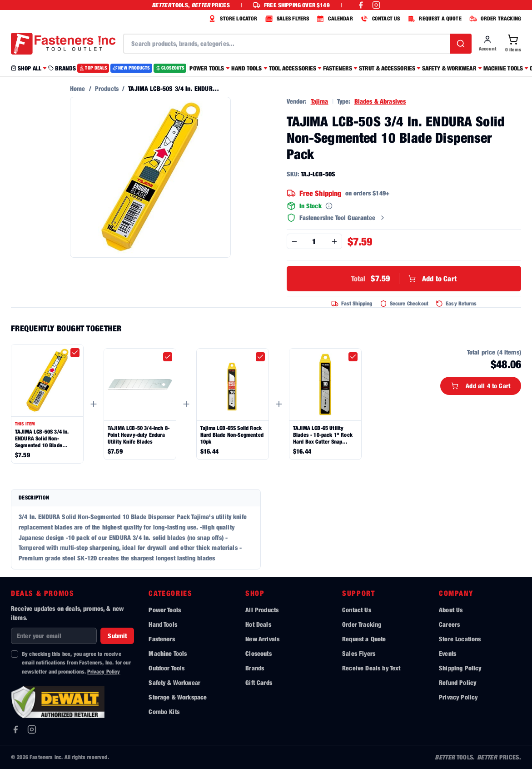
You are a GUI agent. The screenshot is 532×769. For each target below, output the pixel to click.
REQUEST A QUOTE (433, 19)
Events (447, 653)
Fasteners (162, 639)
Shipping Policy (460, 668)
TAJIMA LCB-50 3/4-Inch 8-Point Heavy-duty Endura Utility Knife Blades (139, 435)
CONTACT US (379, 19)
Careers (449, 624)
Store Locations (460, 639)
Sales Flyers (359, 653)
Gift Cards (259, 682)
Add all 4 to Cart (481, 386)
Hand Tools (163, 624)
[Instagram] (32, 729)
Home (78, 88)
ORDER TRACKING (494, 19)
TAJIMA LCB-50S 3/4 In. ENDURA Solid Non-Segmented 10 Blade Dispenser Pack (42, 438)
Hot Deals (258, 624)
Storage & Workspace (178, 697)
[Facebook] (15, 729)
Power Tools (165, 610)
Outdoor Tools (167, 668)
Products (107, 88)
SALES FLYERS (286, 19)
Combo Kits (164, 712)
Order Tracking (362, 624)
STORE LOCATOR (232, 19)
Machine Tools (168, 653)
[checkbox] (75, 353)
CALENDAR (333, 19)
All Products (262, 610)
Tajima (320, 101)
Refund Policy (457, 682)
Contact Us (357, 610)
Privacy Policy (104, 672)
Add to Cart (404, 279)
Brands (255, 668)
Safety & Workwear (174, 682)
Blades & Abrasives (380, 101)
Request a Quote (364, 639)
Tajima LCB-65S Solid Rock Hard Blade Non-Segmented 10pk (232, 435)
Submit (117, 636)
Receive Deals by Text (371, 668)
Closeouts (258, 653)
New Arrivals (262, 639)
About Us (451, 610)
